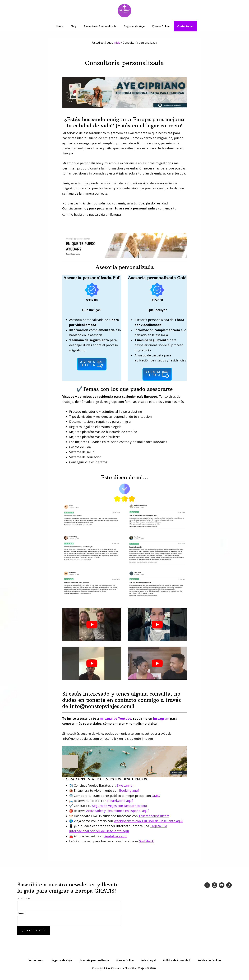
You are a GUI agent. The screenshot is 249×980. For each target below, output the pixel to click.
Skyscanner (125, 785)
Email (21, 913)
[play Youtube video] (92, 624)
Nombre (24, 898)
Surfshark (146, 841)
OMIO (156, 796)
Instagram (161, 718)
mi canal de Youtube (116, 718)
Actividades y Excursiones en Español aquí (117, 811)
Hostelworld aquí (120, 801)
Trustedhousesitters (154, 816)
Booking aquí (129, 790)
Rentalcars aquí (116, 836)
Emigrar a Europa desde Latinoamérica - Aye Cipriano (124, 10)
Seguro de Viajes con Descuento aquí (120, 806)
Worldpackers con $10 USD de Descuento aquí (148, 821)
